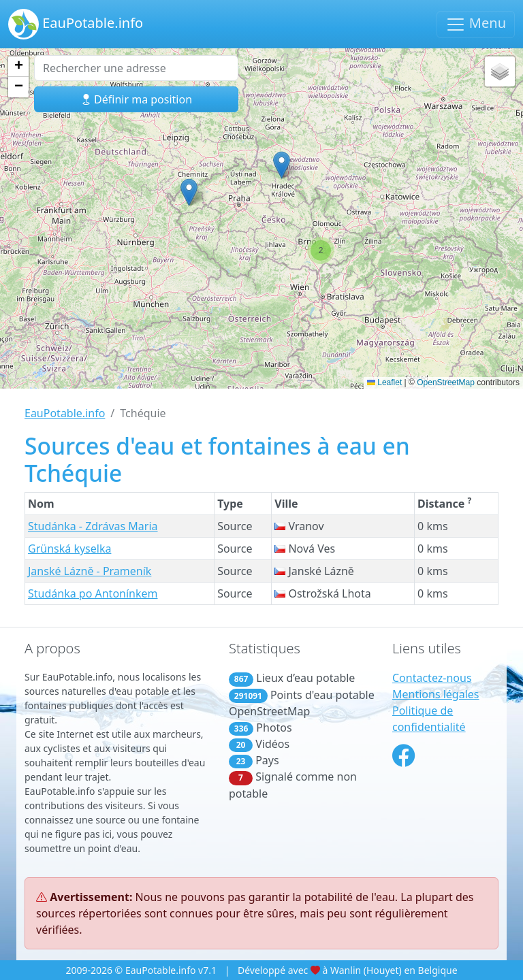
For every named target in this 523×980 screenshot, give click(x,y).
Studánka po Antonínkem (93, 593)
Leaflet (384, 382)
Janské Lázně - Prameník (90, 571)
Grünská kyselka (69, 549)
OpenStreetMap (446, 382)
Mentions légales (436, 694)
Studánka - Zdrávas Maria (93, 526)
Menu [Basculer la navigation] (476, 24)
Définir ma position (136, 99)
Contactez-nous (432, 678)
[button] (189, 192)
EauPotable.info (76, 24)
